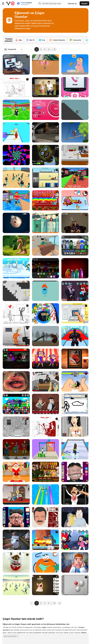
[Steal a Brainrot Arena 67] (75, 178)
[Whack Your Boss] (16, 87)
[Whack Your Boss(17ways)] (45, 427)
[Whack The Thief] (16, 427)
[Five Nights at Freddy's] (45, 155)
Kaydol (84, 3)
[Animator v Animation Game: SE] (75, 404)
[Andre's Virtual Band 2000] (16, 449)
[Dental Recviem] (75, 562)
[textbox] (13, 49)
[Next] (85, 39)
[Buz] (42, 40)
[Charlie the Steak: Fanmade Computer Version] (16, 381)
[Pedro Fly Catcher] (75, 223)
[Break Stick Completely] (75, 110)
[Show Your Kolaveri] (75, 494)
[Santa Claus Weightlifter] (16, 472)
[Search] (39, 3)
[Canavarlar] (75, 40)
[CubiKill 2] (45, 381)
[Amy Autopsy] (75, 427)
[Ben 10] (30, 40)
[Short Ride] (75, 132)
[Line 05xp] (16, 155)
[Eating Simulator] (75, 64)
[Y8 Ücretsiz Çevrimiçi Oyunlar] (11, 3)
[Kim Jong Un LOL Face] (75, 472)
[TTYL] (75, 87)
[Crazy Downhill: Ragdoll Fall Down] (45, 64)
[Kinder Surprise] (16, 562)
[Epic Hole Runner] (45, 313)
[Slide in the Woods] (45, 336)
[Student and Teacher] (45, 246)
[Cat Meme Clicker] (45, 585)
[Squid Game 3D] (16, 178)
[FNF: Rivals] (75, 540)
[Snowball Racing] (16, 268)
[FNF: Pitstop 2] (75, 291)
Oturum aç (72, 3)
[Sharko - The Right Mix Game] (45, 540)
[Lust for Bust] (45, 87)
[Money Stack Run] (45, 449)
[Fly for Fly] (16, 540)
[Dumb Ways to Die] (45, 291)
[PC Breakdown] (75, 313)
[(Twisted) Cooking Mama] (75, 200)
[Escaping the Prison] (75, 155)
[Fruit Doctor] (45, 562)
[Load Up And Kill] (16, 336)
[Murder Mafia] (45, 404)
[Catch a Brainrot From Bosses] (16, 200)
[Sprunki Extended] (45, 268)
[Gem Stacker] (16, 132)
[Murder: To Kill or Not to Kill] (16, 494)
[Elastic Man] (16, 223)
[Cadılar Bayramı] (57, 40)
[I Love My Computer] (16, 313)
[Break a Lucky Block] (16, 110)
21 (54, 49)
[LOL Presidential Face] (16, 517)
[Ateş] (19, 40)
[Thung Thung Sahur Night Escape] (45, 132)
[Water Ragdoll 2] (75, 585)
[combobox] (13, 49)
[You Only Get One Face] (45, 517)
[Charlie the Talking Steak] (75, 359)
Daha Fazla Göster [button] (10, 636)
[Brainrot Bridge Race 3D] (45, 494)
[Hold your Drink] (75, 517)
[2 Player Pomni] (45, 359)
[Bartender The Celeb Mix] (45, 472)
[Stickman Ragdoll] (16, 291)
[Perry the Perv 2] (45, 223)
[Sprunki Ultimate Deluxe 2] (16, 404)
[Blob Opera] (75, 268)
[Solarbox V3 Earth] (75, 246)
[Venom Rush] (75, 336)
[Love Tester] (45, 110)
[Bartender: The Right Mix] (45, 200)
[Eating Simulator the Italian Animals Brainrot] (16, 246)
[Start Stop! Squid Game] (16, 585)
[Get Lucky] (75, 449)
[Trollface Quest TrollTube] (16, 64)
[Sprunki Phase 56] (16, 359)
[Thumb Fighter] (75, 381)
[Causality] (45, 178)
